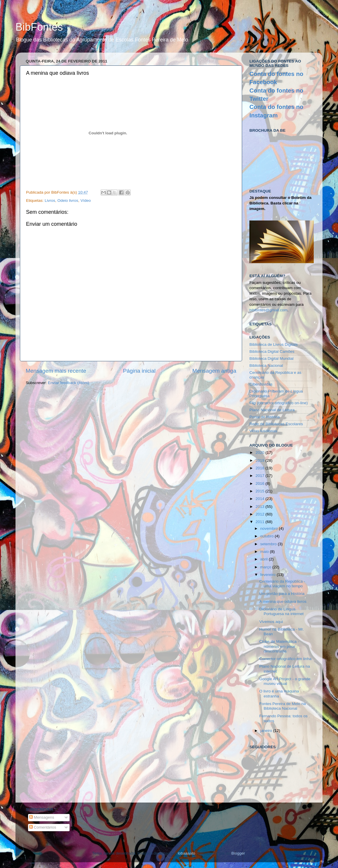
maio (265, 552)
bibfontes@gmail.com (268, 310)
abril (264, 559)
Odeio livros (68, 200)
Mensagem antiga (214, 371)
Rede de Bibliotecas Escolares (276, 424)
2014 (261, 499)
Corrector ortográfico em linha (286, 659)
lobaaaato (186, 853)
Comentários (43, 827)
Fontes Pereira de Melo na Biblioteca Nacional (283, 706)
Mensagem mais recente (56, 371)
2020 (261, 453)
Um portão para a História (282, 594)
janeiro (267, 731)
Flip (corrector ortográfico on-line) (279, 403)
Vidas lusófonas (263, 431)
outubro (268, 536)
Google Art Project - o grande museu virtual (285, 681)
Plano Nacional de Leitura (272, 410)
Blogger (238, 853)
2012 (261, 514)
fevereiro (268, 575)
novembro (270, 528)
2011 (261, 522)
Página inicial (139, 371)
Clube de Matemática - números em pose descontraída (279, 646)
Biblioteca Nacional (266, 366)
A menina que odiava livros (283, 601)
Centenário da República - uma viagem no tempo (282, 584)
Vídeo (86, 200)
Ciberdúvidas (261, 384)
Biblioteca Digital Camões (272, 351)
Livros (50, 200)
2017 (261, 476)
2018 (261, 468)
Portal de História (265, 417)
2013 (261, 507)
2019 (261, 460)
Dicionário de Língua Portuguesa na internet (282, 611)
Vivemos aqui (271, 622)
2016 (261, 484)
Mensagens (42, 817)
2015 (261, 491)
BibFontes (39, 27)
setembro (269, 544)
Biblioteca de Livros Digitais (274, 344)
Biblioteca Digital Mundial (271, 359)
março (266, 567)
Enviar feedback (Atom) (69, 383)
